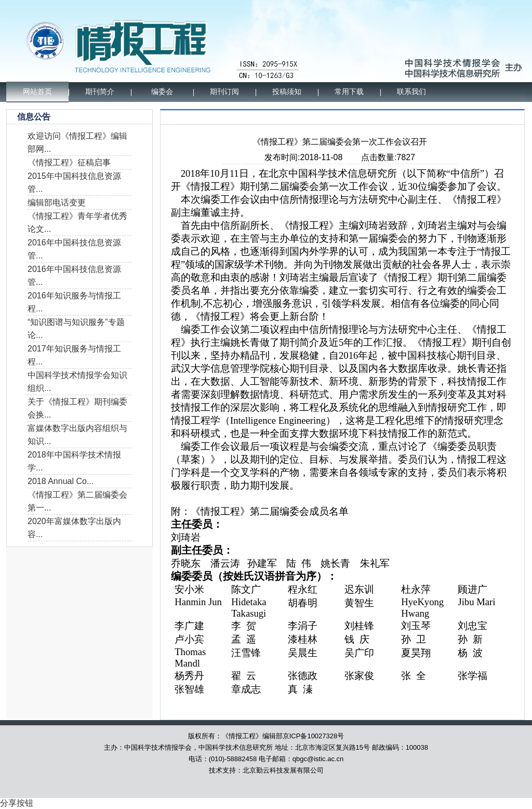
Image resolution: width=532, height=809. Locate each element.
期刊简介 (100, 92)
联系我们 (411, 92)
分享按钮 (17, 803)
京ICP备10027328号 (314, 736)
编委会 (162, 92)
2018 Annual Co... (61, 481)
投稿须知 (287, 92)
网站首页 (37, 92)
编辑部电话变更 (57, 203)
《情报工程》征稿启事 (69, 162)
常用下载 (349, 92)
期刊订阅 (224, 92)
